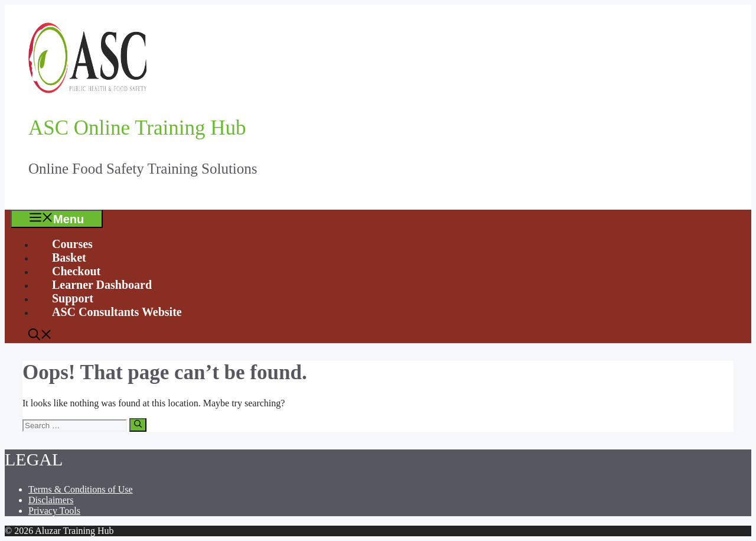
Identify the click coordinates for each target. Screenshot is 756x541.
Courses (72, 244)
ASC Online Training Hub (137, 128)
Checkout (76, 271)
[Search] (138, 425)
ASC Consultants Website (117, 312)
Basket (69, 258)
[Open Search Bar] (40, 336)
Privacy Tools (54, 511)
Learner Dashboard (102, 285)
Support (73, 298)
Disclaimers (51, 500)
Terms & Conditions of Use (81, 489)
